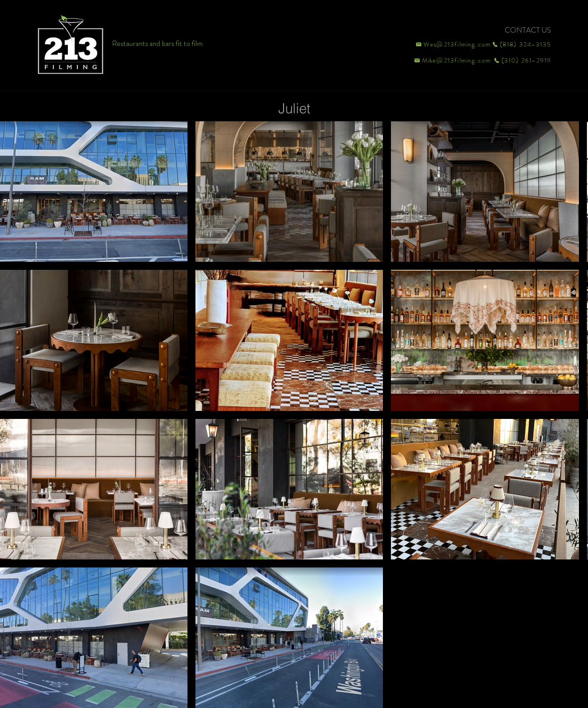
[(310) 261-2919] (522, 60)
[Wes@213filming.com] (453, 44)
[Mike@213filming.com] (450, 60)
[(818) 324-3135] (522, 44)
